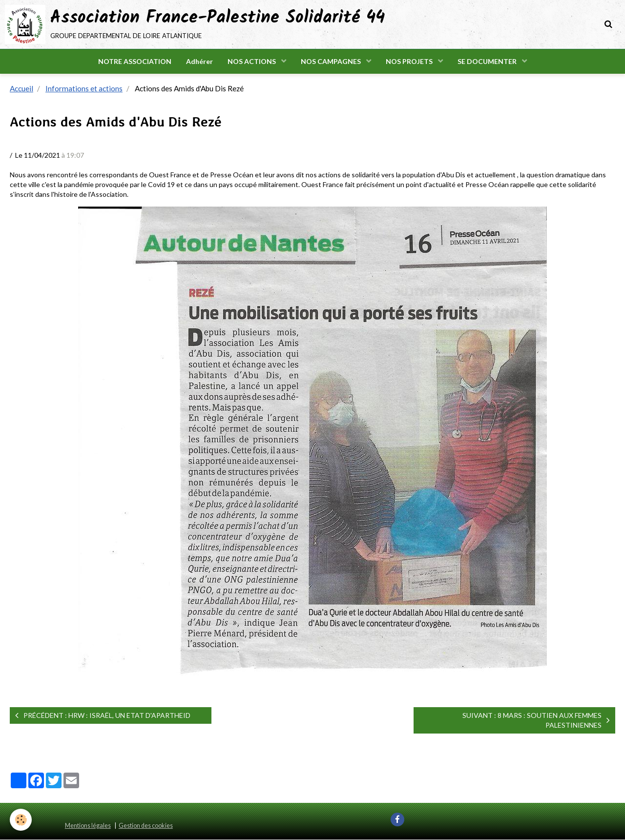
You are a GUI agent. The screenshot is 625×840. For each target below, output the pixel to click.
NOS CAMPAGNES (332, 61)
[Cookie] (21, 820)
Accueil (21, 89)
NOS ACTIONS (252, 61)
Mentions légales (88, 826)
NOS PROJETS (410, 61)
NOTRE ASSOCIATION (135, 61)
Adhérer (199, 61)
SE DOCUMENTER (488, 61)
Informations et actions (84, 89)
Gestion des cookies (146, 826)
